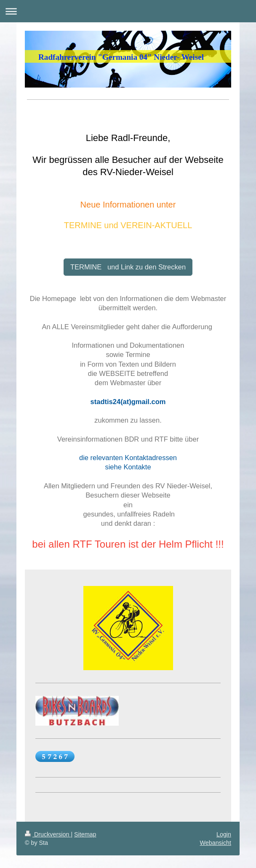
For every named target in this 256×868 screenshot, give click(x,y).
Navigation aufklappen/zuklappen (128, 11)
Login (224, 834)
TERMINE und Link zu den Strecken (128, 267)
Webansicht (216, 843)
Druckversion (48, 834)
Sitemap (85, 834)
